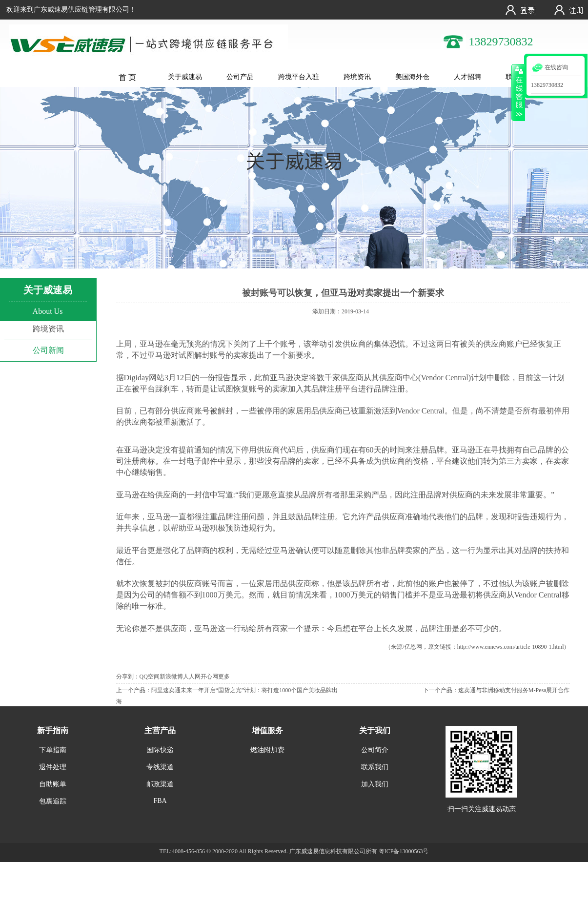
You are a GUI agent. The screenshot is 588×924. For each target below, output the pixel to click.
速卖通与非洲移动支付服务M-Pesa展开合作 (514, 690)
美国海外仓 (412, 77)
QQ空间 (150, 677)
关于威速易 (185, 77)
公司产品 (240, 77)
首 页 (127, 77)
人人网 (192, 677)
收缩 (518, 92)
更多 (224, 677)
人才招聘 (467, 77)
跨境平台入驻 (299, 77)
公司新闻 (48, 350)
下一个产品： (441, 690)
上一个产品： (134, 690)
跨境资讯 (357, 77)
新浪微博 (171, 677)
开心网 (209, 677)
